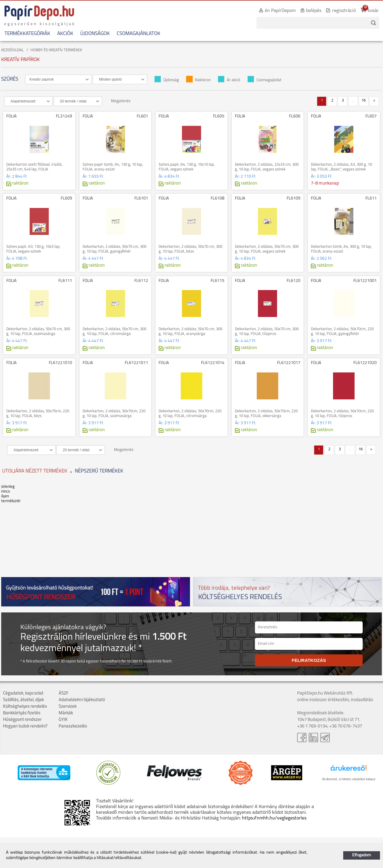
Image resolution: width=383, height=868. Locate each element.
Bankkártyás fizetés (22, 713)
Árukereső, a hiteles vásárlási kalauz (349, 779)
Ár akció (229, 80)
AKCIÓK (65, 34)
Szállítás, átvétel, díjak (23, 700)
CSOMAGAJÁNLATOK (139, 34)
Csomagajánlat (265, 80)
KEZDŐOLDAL (12, 50)
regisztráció (344, 11)
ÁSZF (64, 693)
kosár (373, 11)
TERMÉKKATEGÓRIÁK (27, 34)
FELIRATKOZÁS (309, 660)
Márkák (66, 713)
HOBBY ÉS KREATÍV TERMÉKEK (56, 50)
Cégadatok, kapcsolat (23, 693)
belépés (314, 11)
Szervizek (68, 707)
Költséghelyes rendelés (25, 707)
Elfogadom (362, 855)
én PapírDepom (280, 11)
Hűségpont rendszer (22, 720)
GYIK (63, 720)
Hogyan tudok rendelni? (25, 726)
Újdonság (167, 80)
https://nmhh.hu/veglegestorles (274, 818)
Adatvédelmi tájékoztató (82, 700)
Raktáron (198, 80)
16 (364, 101)
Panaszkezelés (73, 726)
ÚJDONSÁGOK (95, 34)
